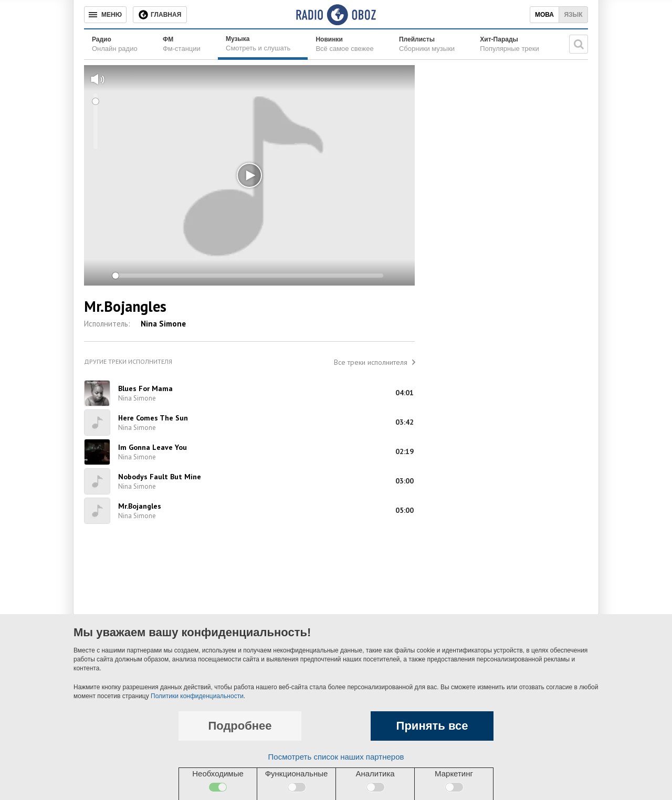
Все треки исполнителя (371, 362)
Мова (544, 15)
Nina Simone (163, 324)
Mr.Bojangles (140, 506)
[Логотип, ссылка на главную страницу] (336, 15)
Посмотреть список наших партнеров (336, 757)
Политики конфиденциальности (197, 696)
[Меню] (105, 15)
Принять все (432, 726)
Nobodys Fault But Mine (160, 477)
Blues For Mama (145, 388)
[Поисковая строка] (579, 44)
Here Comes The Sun (153, 418)
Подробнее (240, 726)
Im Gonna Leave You (153, 447)
